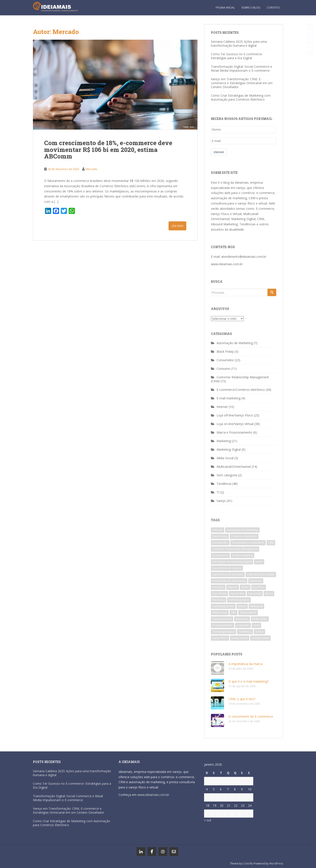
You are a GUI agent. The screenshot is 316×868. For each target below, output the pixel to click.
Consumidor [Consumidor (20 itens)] (220, 543)
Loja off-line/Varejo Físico (235, 415)
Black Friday (225, 351)
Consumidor (225, 360)
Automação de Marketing (235, 343)
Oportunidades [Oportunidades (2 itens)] (222, 619)
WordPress (276, 864)
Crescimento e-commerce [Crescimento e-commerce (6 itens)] (248, 543)
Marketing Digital (229, 449)
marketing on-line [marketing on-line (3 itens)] (223, 606)
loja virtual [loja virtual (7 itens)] (255, 593)
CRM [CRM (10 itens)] (271, 543)
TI (218, 492)
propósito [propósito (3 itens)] (243, 625)
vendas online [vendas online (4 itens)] (260, 638)
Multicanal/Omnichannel (234, 467)
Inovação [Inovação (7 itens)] (218, 587)
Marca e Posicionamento (234, 432)
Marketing (224, 441)
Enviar (219, 152)
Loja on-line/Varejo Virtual (235, 424)
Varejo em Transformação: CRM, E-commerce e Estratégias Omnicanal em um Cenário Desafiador (242, 83)
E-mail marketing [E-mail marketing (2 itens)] (242, 555)
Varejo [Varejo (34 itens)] (259, 632)
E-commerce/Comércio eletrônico (241, 390)
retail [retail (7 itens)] (256, 625)
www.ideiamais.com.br (227, 264)
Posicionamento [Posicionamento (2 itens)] (223, 625)
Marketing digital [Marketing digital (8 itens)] (239, 600)
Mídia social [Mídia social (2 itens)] (220, 613)
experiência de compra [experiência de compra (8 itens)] (227, 568)
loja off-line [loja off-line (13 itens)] (219, 593)
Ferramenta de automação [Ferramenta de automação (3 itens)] (229, 581)
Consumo (224, 369)
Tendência (224, 484)
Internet (222, 407)
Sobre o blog (251, 8)
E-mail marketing (229, 398)
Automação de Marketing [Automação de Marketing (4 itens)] (242, 530)
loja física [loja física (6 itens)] (259, 587)
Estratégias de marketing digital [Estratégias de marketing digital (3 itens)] (232, 562)
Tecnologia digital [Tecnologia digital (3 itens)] (224, 632)
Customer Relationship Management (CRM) (240, 379)
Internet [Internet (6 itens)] (233, 587)
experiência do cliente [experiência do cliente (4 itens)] (261, 574)
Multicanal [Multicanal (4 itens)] (256, 606)
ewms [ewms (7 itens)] (259, 562)
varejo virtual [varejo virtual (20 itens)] (240, 638)
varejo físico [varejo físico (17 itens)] (220, 638)
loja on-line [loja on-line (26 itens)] (237, 593)
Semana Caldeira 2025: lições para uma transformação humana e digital (239, 44)
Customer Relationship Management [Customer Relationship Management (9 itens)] (235, 549)
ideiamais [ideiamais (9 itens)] (256, 581)
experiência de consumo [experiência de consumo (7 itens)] (228, 574)
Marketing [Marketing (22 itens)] (219, 600)
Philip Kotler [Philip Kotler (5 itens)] (260, 619)
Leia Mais (177, 226)
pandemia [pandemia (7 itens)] (242, 619)
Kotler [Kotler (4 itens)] (245, 587)
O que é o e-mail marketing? (249, 681)
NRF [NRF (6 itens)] (233, 613)
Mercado (92, 169)
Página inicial (225, 8)
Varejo (221, 501)
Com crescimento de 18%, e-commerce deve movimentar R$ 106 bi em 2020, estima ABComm (108, 150)
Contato (273, 8)
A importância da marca (245, 664)
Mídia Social (225, 458)
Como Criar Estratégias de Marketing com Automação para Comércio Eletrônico (241, 97)
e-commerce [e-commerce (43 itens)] (220, 555)
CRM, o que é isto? (242, 699)
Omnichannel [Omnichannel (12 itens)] (248, 613)
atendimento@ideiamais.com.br (244, 257)
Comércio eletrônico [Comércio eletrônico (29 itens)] (244, 536)
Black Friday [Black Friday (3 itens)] (220, 536)
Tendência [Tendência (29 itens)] (245, 632)
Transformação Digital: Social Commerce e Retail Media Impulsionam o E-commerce (241, 68)
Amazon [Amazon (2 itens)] (218, 530)
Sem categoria (227, 475)
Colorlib (248, 864)
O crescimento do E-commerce (251, 716)
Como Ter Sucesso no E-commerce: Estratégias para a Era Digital (237, 56)
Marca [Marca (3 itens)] (269, 593)
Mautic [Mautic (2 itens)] (242, 606)
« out (208, 820)
